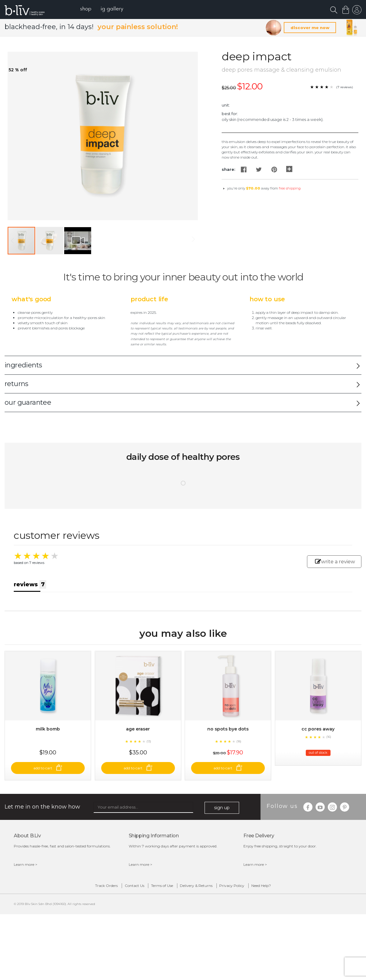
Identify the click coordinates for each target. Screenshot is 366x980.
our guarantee (28, 403)
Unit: (226, 105)
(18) (239, 764)
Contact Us (116, 910)
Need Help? (292, 910)
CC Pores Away (318, 752)
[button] (50, 241)
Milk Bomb (48, 752)
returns (17, 384)
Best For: (230, 114)
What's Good (31, 300)
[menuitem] (91, 9)
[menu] (107, 9)
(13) (149, 764)
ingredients (23, 366)
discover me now (310, 28)
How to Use (267, 300)
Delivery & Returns (203, 910)
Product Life (149, 300)
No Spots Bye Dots (228, 752)
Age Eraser (138, 752)
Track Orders (76, 910)
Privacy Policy (251, 910)
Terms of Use (156, 910)
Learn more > (26, 888)
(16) (329, 760)
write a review (335, 562)
